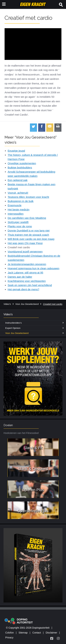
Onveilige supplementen (22, 163)
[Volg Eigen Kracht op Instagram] (58, 638)
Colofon (10, 633)
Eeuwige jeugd (16, 151)
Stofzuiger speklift (18, 222)
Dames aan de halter (20, 277)
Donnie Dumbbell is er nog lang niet (29, 231)
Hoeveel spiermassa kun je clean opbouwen (34, 268)
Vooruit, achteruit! (18, 193)
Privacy (9, 638)
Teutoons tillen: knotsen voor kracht (28, 197)
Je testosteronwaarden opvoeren (27, 264)
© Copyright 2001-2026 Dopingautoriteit (28, 628)
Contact (37, 633)
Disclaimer (51, 633)
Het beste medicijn (19, 210)
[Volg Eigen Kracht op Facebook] (52, 638)
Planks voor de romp (20, 226)
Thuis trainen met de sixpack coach (28, 235)
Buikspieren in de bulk (21, 201)
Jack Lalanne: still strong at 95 (26, 273)
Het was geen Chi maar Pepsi (25, 243)
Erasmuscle (15, 205)
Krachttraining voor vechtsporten (27, 281)
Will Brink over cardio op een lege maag (31, 239)
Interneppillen (16, 214)
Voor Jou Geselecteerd (27, 304)
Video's (7, 304)
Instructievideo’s (13, 323)
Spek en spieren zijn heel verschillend (30, 285)
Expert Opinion (13, 328)
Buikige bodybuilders (20, 167)
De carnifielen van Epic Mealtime (27, 218)
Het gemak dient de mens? (23, 289)
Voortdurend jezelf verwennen (25, 252)
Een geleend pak (18, 180)
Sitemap (23, 633)
